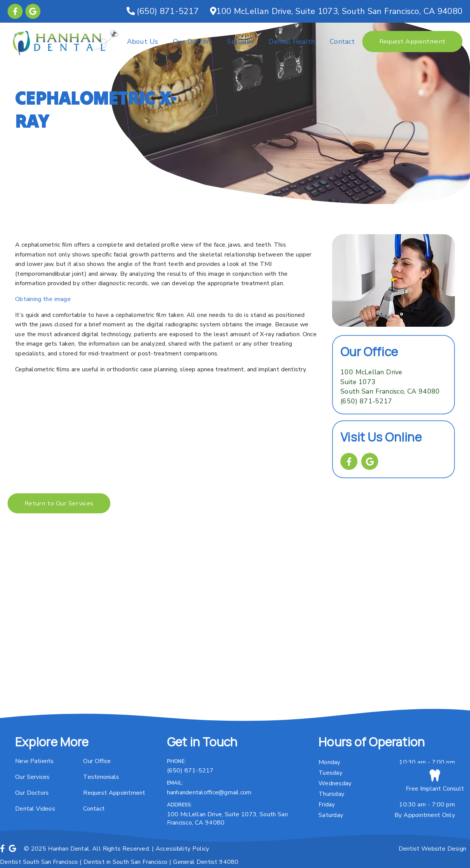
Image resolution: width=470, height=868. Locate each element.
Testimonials (101, 777)
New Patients (35, 761)
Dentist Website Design (433, 849)
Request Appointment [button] (412, 41)
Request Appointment (114, 793)
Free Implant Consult (435, 781)
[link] (15, 11)
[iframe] (235, 632)
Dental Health (292, 42)
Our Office (97, 761)
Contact (342, 42)
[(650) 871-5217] (163, 11)
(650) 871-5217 (366, 401)
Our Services (32, 777)
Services (240, 42)
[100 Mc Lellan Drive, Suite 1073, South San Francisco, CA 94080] (336, 11)
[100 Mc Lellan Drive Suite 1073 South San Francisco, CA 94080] (390, 382)
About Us (143, 42)
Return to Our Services (59, 503)
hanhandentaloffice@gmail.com (209, 792)
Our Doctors (192, 42)
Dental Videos (35, 809)
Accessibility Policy (182, 849)
